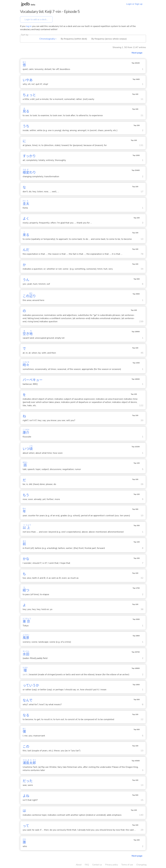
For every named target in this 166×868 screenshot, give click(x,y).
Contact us (97, 865)
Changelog (141, 865)
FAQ (87, 865)
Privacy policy (112, 865)
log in (29, 26)
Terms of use (127, 865)
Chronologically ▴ (48, 39)
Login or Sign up (134, 4)
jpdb (25, 4)
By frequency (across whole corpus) (109, 39)
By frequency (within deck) (74, 39)
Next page (137, 53)
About (79, 865)
